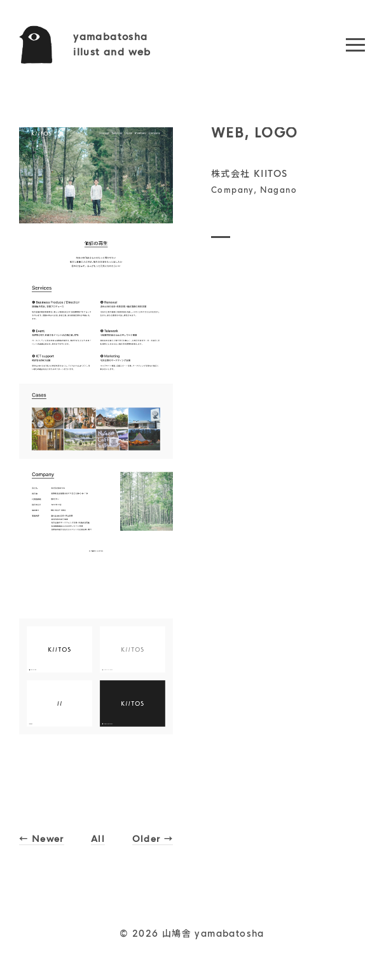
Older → (152, 839)
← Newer (43, 839)
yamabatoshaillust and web (112, 44)
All (99, 839)
